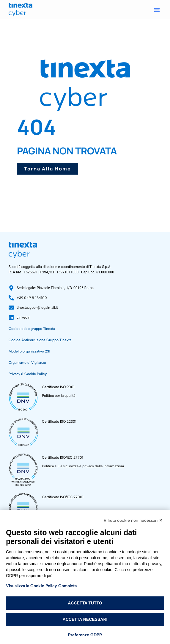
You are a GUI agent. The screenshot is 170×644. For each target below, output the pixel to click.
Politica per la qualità (59, 396)
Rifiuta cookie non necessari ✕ (133, 520)
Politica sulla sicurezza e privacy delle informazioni (83, 466)
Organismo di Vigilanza (27, 363)
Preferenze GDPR (85, 635)
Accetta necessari (85, 619)
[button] (157, 10)
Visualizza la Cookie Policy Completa (41, 586)
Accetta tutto (85, 603)
